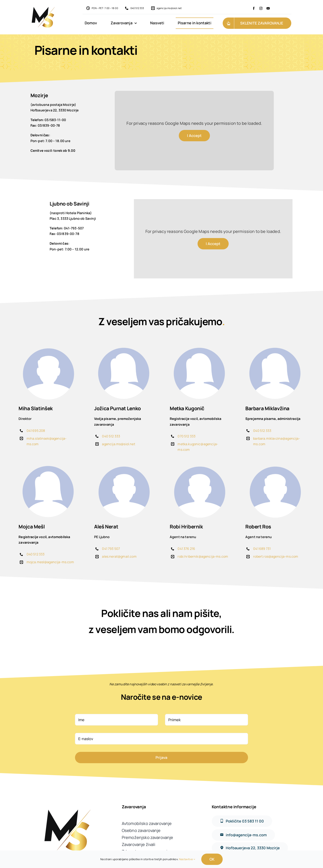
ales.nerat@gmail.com (119, 556)
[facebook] (254, 8)
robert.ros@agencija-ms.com (276, 556)
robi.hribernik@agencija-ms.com (203, 556)
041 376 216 (186, 549)
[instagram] (261, 8)
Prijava (161, 757)
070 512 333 (187, 436)
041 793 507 (111, 549)
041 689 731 (262, 549)
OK (212, 859)
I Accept (194, 136)
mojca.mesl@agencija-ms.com (50, 562)
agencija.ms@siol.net (118, 444)
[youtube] (268, 8)
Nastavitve (187, 859)
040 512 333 (111, 436)
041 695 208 (36, 431)
